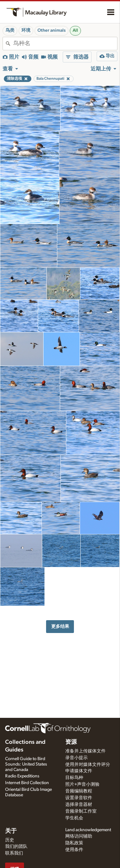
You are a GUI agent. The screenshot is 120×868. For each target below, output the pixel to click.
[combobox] (65, 44)
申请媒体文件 (79, 771)
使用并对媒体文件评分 (88, 765)
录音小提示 (76, 758)
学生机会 (74, 818)
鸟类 (10, 30)
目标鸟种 (74, 778)
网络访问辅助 (79, 836)
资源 (71, 742)
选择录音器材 (79, 805)
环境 (26, 30)
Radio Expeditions (22, 776)
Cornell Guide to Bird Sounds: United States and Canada (26, 764)
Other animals (52, 30)
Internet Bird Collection (27, 783)
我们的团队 (16, 847)
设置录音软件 (79, 798)
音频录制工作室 (81, 811)
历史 (10, 840)
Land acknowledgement (88, 830)
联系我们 (14, 853)
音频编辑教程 (79, 791)
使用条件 (74, 850)
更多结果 (60, 626)
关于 (11, 831)
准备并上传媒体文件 (85, 751)
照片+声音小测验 (82, 784)
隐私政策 (74, 843)
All (75, 30)
